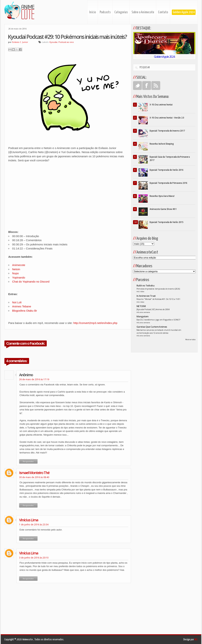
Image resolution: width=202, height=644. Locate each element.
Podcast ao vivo (66, 42)
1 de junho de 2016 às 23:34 (34, 525)
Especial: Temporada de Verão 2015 (166, 222)
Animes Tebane (22, 306)
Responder (28, 461)
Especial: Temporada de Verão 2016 (166, 170)
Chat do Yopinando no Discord (31, 282)
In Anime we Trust (146, 296)
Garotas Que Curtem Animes (152, 327)
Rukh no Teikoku (145, 285)
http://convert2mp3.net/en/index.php (95, 323)
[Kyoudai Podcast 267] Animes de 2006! (153, 309)
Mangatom (142, 316)
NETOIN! (141, 306)
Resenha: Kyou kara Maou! (162, 196)
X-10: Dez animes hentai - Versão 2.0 (167, 118)
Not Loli (17, 302)
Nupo (16, 273)
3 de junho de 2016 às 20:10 (34, 558)
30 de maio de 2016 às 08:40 (34, 477)
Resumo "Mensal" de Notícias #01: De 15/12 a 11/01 (158, 299)
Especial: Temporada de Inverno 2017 (167, 131)
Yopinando (19, 277)
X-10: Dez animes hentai (161, 105)
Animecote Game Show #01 (163, 209)
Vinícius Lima (29, 520)
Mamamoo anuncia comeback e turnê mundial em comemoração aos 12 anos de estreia (159, 331)
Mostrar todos (190, 339)
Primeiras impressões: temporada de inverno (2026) (158, 289)
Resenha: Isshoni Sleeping (162, 144)
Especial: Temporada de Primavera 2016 (168, 183)
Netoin (16, 269)
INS (196, 639)
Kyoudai (53, 42)
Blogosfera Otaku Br (25, 311)
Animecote (19, 265)
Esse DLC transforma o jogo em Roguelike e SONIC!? (158, 320)
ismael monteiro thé (34, 473)
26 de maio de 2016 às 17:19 (34, 379)
